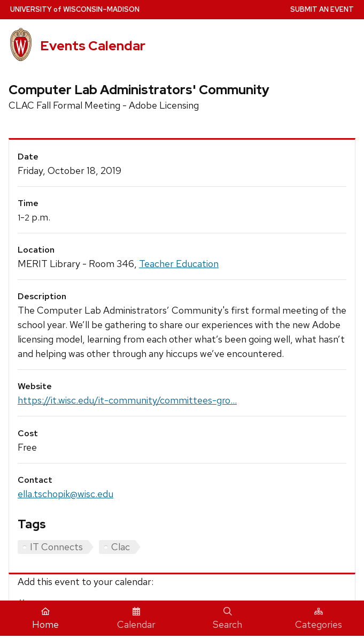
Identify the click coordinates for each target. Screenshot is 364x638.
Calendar (136, 619)
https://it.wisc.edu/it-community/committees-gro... (127, 400)
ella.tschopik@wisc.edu (65, 494)
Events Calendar (93, 46)
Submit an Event (322, 9)
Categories (319, 619)
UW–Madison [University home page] (75, 9)
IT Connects (56, 547)
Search (227, 619)
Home (45, 619)
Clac (121, 547)
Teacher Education (179, 264)
